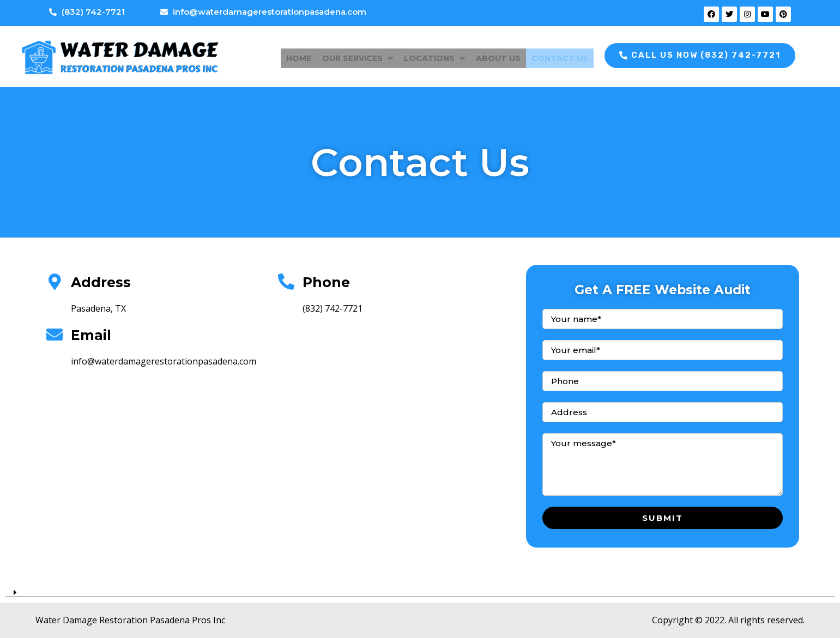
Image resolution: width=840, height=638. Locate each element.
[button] (700, 56)
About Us (498, 57)
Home (299, 57)
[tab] (420, 589)
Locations (434, 57)
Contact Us (560, 57)
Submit (663, 518)
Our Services (358, 57)
